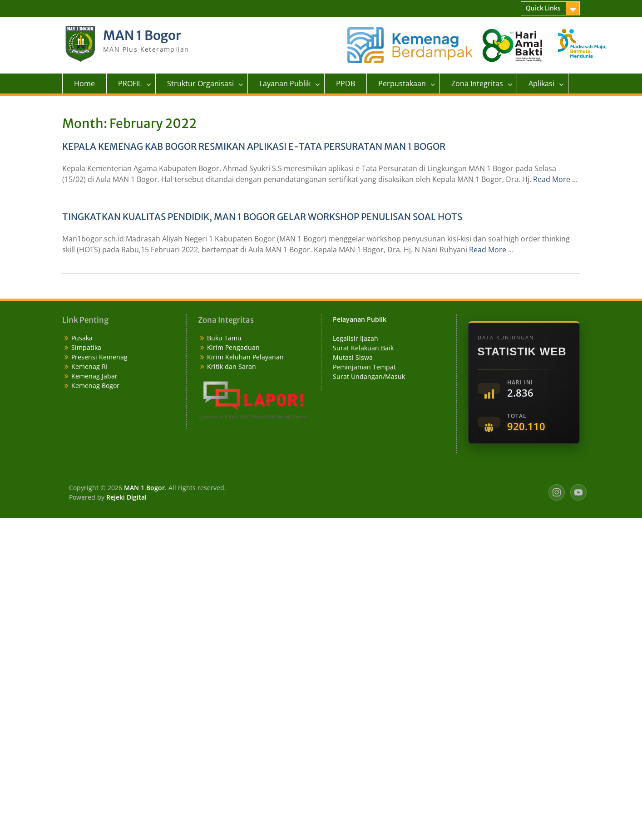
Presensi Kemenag (99, 357)
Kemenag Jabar (94, 376)
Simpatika (86, 347)
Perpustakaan (402, 84)
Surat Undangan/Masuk (369, 376)
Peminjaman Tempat (364, 367)
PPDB (346, 84)
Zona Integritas (477, 84)
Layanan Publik (285, 84)
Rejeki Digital (126, 497)
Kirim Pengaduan (233, 347)
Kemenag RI (89, 366)
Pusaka (82, 338)
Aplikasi (541, 84)
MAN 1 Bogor (142, 35)
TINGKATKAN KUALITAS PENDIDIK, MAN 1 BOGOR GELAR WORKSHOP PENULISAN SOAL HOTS (262, 217)
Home (84, 84)
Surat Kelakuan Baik (363, 348)
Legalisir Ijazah (356, 338)
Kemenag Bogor (95, 386)
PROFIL (130, 84)
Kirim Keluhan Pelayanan (245, 357)
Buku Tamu (224, 338)
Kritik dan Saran (232, 366)
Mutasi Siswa (353, 357)
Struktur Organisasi (200, 84)
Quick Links (543, 8)
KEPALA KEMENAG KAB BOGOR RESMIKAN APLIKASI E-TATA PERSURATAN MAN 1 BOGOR (254, 146)
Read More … (555, 179)
